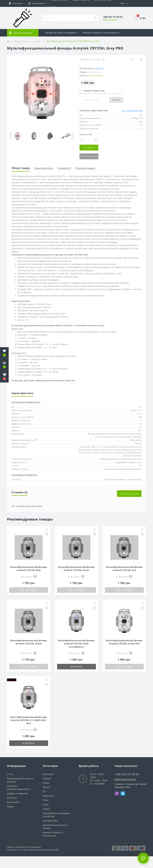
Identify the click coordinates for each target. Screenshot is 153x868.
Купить (116, 100)
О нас (54, 7)
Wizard (46, 787)
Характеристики (44, 168)
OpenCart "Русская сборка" (30, 847)
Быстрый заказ (89, 156)
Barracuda (48, 774)
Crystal (46, 809)
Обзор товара (21, 168)
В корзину (89, 148)
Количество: (86, 134)
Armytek (99, 68)
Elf (44, 791)
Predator (47, 778)
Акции (10, 806)
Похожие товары (85, 168)
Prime (46, 800)
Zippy (46, 805)
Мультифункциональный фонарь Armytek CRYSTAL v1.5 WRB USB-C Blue (29, 720)
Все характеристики (133, 110)
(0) (103, 59)
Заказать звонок (110, 19)
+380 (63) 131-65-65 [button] (127, 774)
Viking (46, 783)
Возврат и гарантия (17, 793)
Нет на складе (29, 590)
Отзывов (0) (64, 168)
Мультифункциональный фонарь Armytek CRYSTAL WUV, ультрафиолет (76, 644)
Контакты (12, 798)
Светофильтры (50, 821)
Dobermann (49, 796)
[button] (17, 3)
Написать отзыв (129, 494)
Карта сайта (13, 802)
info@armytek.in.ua (125, 779)
